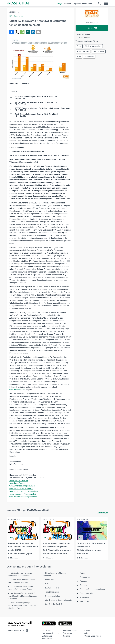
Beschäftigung (99, 52)
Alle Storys (92, 23)
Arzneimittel (84, 597)
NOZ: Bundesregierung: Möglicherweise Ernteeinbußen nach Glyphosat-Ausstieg (23, 605)
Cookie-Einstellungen (93, 636)
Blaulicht (68, 4)
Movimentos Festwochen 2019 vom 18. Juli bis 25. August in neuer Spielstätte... (23, 596)
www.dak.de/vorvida (17, 390)
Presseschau (85, 577)
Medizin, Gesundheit (94, 46)
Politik (82, 573)
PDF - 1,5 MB (37, 115)
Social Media (47, 639)
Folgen (92, 28)
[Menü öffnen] (106, 3)
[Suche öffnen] (99, 3)
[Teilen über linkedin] (33, 32)
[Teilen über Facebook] (12, 32)
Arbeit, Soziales (83, 52)
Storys (59, 4)
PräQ (47, 584)
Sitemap (67, 636)
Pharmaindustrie (86, 593)
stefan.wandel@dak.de (19, 480)
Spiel (79, 57)
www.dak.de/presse (17, 483)
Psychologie (90, 57)
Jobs (86, 633)
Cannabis (84, 585)
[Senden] (39, 32)
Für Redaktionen (70, 630)
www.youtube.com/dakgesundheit (23, 494)
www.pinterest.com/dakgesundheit (23, 497)
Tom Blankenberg (52, 592)
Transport (84, 581)
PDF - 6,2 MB (36, 97)
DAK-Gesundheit (16, 16)
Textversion (68, 633)
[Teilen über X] (17, 32)
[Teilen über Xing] (28, 32)
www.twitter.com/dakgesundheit (22, 486)
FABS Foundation (52, 588)
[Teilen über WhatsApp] (22, 32)
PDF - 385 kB (43, 109)
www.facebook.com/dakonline (21, 489)
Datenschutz (47, 636)
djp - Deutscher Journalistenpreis (58, 600)
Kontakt (87, 630)
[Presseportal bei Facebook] (20, 631)
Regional (77, 4)
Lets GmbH (50, 580)
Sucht (79, 46)
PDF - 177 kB (36, 103)
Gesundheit (84, 601)
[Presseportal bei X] (23, 631)
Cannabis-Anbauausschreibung (92, 589)
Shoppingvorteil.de (53, 596)
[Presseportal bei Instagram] (26, 630)
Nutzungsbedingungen (51, 633)
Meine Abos (87, 4)
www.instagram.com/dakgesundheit (24, 491)
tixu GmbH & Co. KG (54, 604)
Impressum (46, 630)
